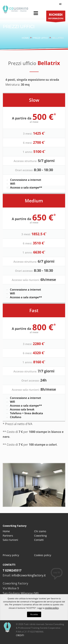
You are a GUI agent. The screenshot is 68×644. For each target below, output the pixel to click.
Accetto (34, 614)
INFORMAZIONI (56, 17)
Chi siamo (40, 531)
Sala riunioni (10, 540)
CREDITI (20, 635)
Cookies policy (43, 555)
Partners (8, 536)
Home (25, 38)
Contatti (39, 540)
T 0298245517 (12, 570)
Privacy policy (11, 555)
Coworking (40, 536)
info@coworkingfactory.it (29, 575)
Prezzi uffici (41, 38)
